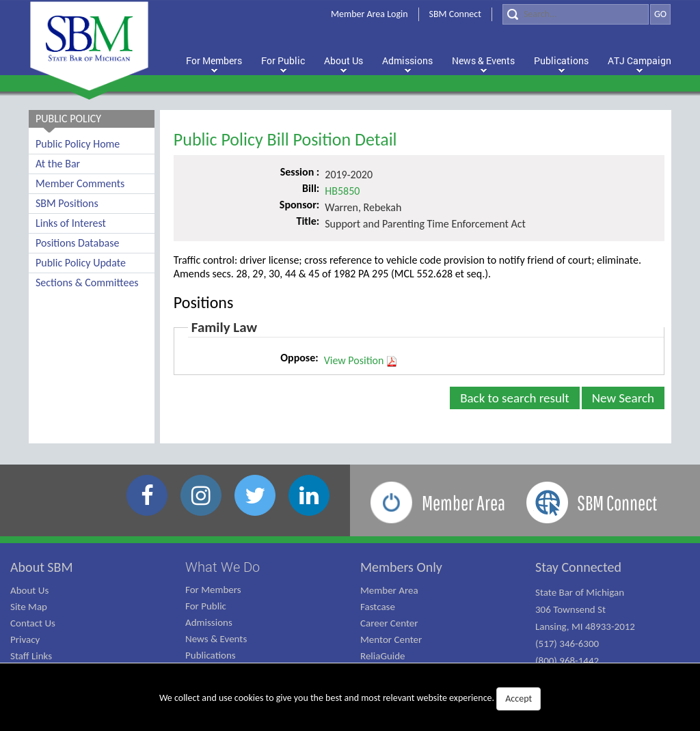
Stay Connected (578, 567)
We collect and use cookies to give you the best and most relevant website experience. (350, 699)
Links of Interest (71, 223)
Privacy (25, 639)
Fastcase (378, 607)
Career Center (389, 623)
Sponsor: (299, 205)
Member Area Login (369, 14)
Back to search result (515, 398)
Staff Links (31, 656)
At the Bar (58, 164)
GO (660, 14)
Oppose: (299, 358)
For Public (206, 606)
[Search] (576, 14)
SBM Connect (455, 14)
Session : (300, 172)
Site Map (29, 607)
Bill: (311, 188)
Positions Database (77, 243)
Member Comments (80, 183)
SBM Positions (67, 203)
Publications (211, 655)
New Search (623, 398)
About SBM (42, 567)
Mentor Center (391, 639)
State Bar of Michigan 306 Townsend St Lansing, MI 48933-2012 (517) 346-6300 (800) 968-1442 (585, 626)
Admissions (209, 622)
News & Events (216, 639)
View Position (361, 361)
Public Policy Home (78, 144)
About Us (29, 590)
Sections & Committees (87, 282)
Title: (308, 221)
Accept (519, 699)
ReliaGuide (383, 656)
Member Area (389, 590)
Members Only (401, 567)
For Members (213, 590)
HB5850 (342, 191)
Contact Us (33, 623)
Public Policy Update (81, 263)
